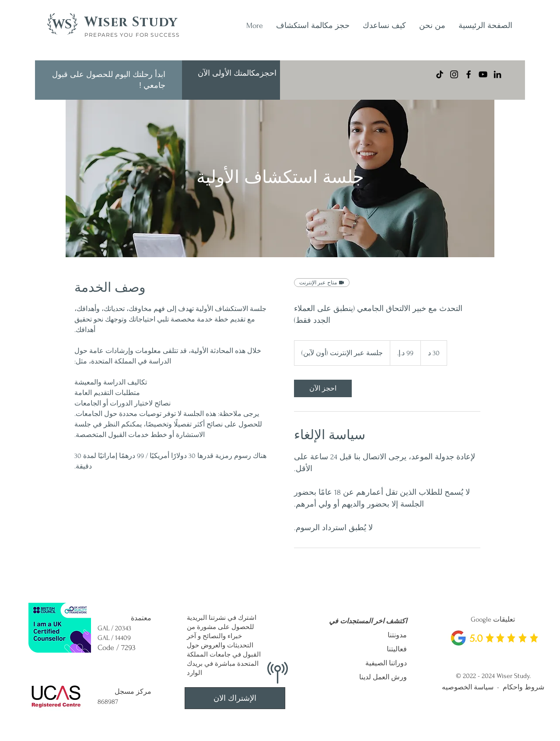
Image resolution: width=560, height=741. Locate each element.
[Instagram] (454, 74)
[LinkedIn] (497, 74)
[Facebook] (469, 74)
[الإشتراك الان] (235, 698)
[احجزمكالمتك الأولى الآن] (237, 73)
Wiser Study (131, 22)
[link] (323, 388)
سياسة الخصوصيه (468, 687)
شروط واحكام (523, 687)
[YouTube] (483, 74)
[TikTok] (440, 74)
